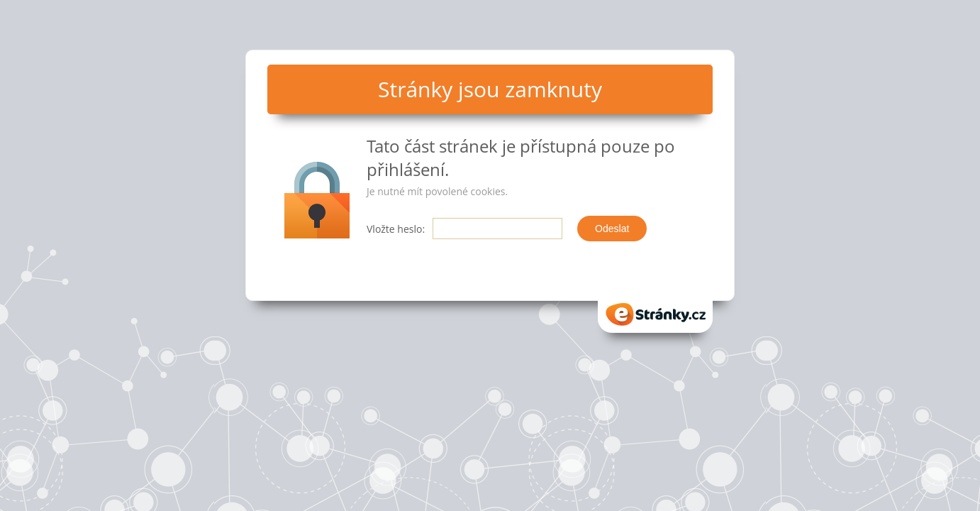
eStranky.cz (655, 314)
